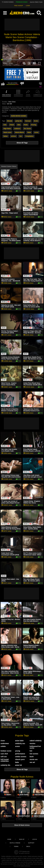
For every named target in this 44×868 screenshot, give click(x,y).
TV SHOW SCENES (8, 2)
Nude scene (7, 132)
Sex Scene (27, 129)
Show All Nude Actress (22, 825)
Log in (34, 839)
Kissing (34, 125)
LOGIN (28, 6)
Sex (21, 136)
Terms (16, 846)
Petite (26, 125)
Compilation (29, 136)
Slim (19, 125)
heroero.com (26, 851)
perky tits (19, 121)
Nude (29, 132)
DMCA (28, 846)
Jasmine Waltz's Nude (36, 2)
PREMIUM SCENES (22, 2)
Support (31, 843)
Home (9, 839)
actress (13, 136)
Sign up (22, 839)
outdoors (17, 129)
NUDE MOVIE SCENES (19, 116)
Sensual (28, 121)
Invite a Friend (15, 843)
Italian (6, 136)
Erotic (36, 121)
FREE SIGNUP (19, 6)
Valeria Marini (19, 132)
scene (36, 132)
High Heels (7, 129)
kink (5, 125)
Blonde (10, 121)
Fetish (12, 125)
